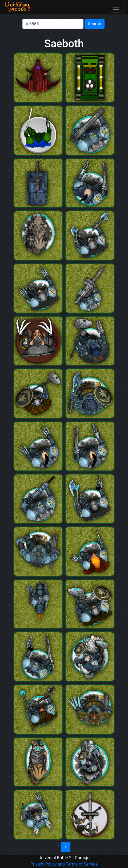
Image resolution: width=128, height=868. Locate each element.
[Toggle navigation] (116, 7)
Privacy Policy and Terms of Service (64, 864)
